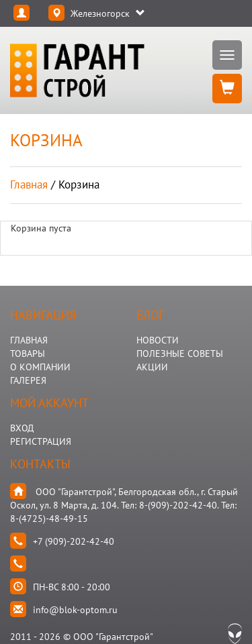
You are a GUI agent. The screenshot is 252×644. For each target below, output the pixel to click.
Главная (29, 184)
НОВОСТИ (158, 340)
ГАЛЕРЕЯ (28, 380)
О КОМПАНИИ (40, 367)
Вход (22, 428)
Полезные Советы (180, 354)
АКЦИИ (152, 367)
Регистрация (41, 441)
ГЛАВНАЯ (29, 340)
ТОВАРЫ (28, 354)
